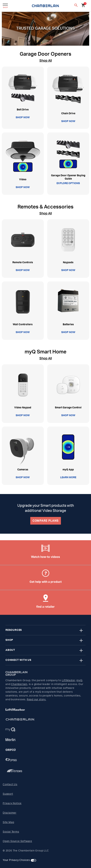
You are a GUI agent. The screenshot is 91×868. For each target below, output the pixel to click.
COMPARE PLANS (45, 521)
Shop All (46, 61)
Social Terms (11, 832)
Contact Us (10, 785)
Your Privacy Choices (16, 860)
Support (8, 794)
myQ (79, 680)
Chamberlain (19, 684)
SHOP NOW (23, 118)
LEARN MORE (68, 477)
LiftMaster (68, 680)
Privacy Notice (12, 803)
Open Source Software (17, 841)
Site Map (8, 822)
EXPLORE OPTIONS (68, 183)
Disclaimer (10, 813)
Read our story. (36, 700)
